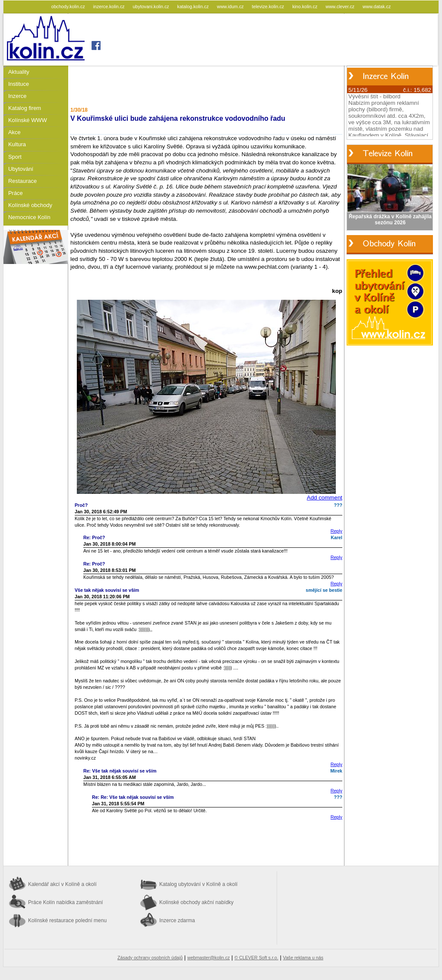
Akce (14, 132)
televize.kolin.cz (269, 6)
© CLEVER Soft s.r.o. (256, 958)
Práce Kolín (65, 902)
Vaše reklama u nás (303, 958)
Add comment (325, 498)
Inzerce (17, 96)
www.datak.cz (377, 6)
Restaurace (22, 181)
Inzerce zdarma (177, 920)
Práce (16, 193)
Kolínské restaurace (67, 920)
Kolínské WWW (28, 120)
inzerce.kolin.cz (110, 6)
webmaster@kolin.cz (208, 958)
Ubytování (21, 169)
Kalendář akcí (62, 884)
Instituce (19, 84)
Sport (15, 157)
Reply (336, 531)
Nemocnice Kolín (29, 217)
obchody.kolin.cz (69, 6)
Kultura (17, 144)
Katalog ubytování (198, 884)
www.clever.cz (341, 6)
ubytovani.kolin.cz (152, 6)
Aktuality (19, 72)
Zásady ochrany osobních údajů (150, 958)
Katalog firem (25, 108)
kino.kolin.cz (305, 6)
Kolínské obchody (30, 205)
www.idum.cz (231, 6)
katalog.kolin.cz (194, 6)
